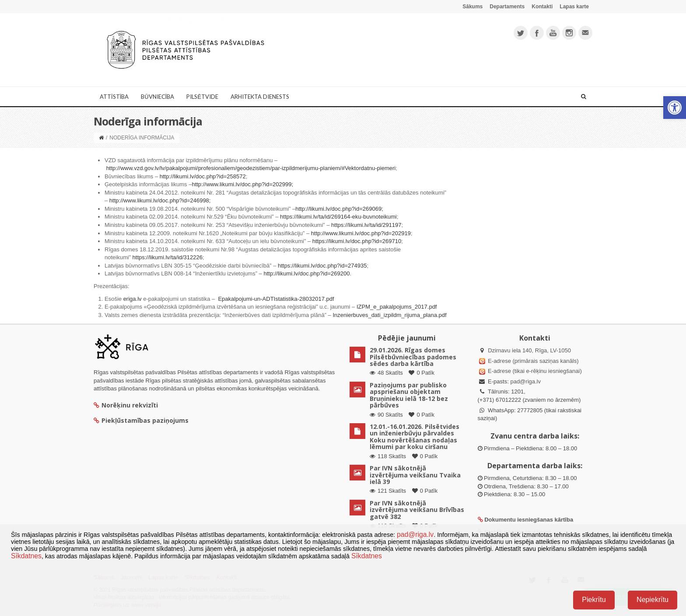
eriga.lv (133, 299)
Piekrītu (594, 600)
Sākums (472, 7)
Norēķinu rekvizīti (126, 405)
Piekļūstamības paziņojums (141, 420)
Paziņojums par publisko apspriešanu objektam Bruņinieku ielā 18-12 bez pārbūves (409, 395)
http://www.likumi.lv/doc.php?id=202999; (242, 184)
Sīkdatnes (26, 556)
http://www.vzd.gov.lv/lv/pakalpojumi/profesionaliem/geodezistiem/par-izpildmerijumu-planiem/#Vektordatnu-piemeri (251, 168)
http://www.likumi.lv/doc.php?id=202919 (361, 233)
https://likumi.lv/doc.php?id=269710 (357, 241)
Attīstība (114, 97)
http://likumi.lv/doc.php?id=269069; (339, 209)
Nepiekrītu (653, 600)
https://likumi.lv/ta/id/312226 (168, 257)
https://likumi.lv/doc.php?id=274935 (322, 266)
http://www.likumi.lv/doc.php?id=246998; (160, 200)
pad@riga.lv (525, 381)
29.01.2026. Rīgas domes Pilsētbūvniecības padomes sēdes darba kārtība (413, 357)
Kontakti (542, 7)
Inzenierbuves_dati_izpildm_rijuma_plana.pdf (389, 315)
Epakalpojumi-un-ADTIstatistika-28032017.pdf (276, 299)
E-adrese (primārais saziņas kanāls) (533, 361)
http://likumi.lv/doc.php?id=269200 (306, 273)
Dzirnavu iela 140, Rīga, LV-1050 (529, 350)
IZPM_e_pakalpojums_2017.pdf (397, 307)
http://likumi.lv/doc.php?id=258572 (203, 176)
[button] (675, 108)
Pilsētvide (202, 97)
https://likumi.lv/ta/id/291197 (366, 225)
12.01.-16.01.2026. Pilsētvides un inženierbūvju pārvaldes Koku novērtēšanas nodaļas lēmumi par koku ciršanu (415, 437)
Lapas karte (574, 7)
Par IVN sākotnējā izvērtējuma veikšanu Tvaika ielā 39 (415, 475)
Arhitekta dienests (260, 97)
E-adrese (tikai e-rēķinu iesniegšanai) (534, 371)
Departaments (507, 7)
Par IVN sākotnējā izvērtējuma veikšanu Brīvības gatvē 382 (417, 510)
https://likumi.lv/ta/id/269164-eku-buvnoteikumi (338, 217)
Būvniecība (157, 97)
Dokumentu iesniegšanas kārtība (529, 520)
